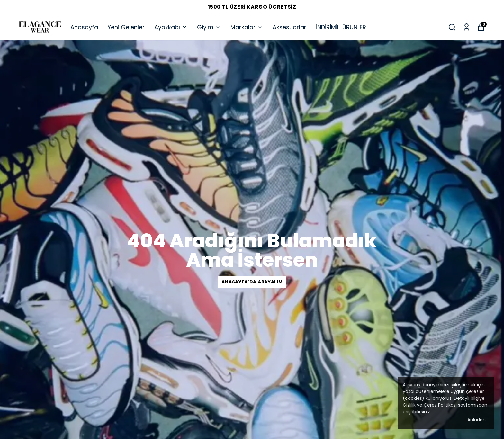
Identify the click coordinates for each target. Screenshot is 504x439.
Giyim (209, 27)
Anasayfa (84, 27)
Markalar (247, 27)
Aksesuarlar (289, 27)
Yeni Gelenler (126, 27)
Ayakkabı (171, 27)
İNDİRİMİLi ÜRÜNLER (341, 27)
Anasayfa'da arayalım (252, 282)
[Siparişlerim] (467, 27)
